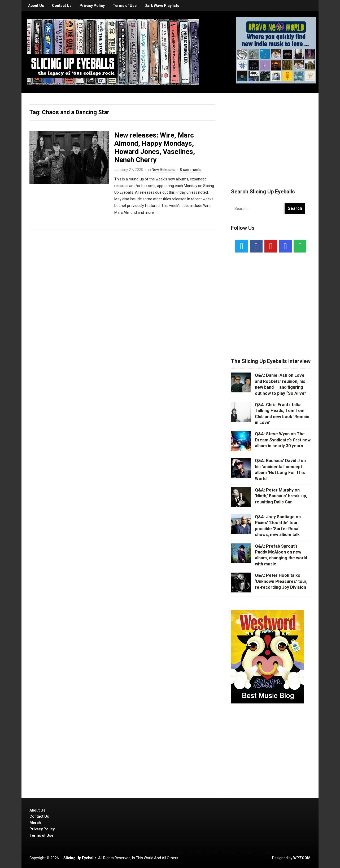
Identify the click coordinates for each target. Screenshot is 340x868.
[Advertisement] (271, 134)
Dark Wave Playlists (162, 6)
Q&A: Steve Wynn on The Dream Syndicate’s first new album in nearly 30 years (283, 440)
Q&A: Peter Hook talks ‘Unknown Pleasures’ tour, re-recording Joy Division (281, 581)
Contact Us (62, 6)
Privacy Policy (92, 6)
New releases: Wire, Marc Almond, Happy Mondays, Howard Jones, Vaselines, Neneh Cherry (155, 148)
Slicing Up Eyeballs (80, 858)
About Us (36, 6)
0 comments (191, 170)
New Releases (164, 170)
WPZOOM (302, 858)
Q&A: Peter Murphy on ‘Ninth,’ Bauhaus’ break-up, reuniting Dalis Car (281, 496)
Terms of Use (125, 6)
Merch (35, 823)
